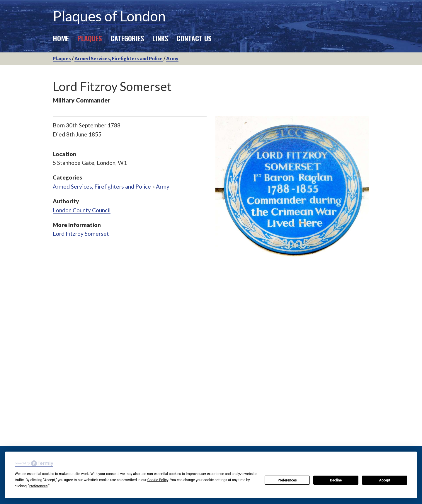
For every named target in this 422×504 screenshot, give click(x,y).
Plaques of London (109, 16)
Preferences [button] (38, 486)
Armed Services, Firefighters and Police (119, 58)
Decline (336, 480)
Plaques (90, 38)
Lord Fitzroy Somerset (81, 234)
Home (61, 38)
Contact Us (194, 38)
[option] (292, 190)
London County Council (82, 210)
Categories (127, 38)
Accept (385, 480)
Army (172, 58)
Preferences (287, 480)
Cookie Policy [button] (158, 480)
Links (160, 38)
